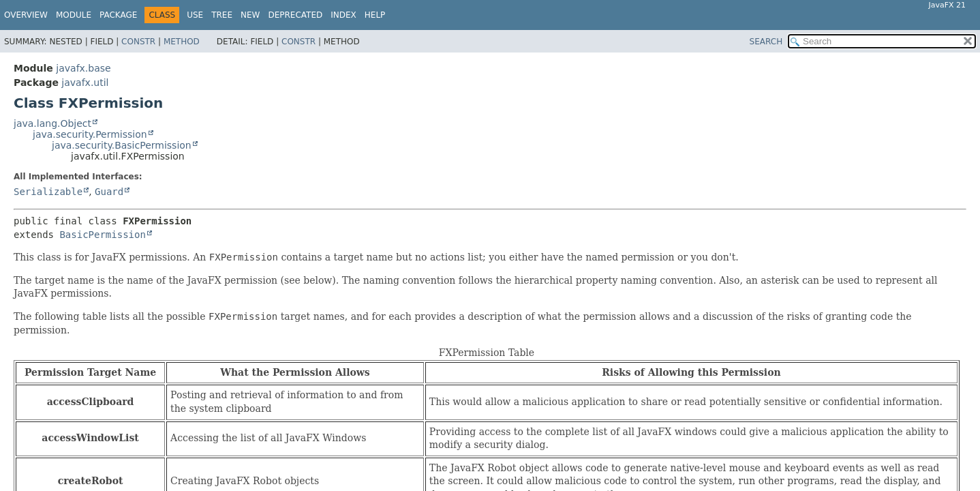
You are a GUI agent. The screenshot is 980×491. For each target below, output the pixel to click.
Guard (109, 192)
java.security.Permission (90, 134)
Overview (26, 15)
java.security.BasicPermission (122, 145)
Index (343, 15)
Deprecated (295, 15)
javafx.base (83, 68)
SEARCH (766, 42)
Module (74, 15)
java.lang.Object (52, 123)
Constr (138, 42)
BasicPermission (102, 235)
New (250, 15)
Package (118, 15)
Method (182, 42)
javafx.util (85, 83)
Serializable (48, 192)
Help (375, 15)
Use (195, 15)
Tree (222, 15)
